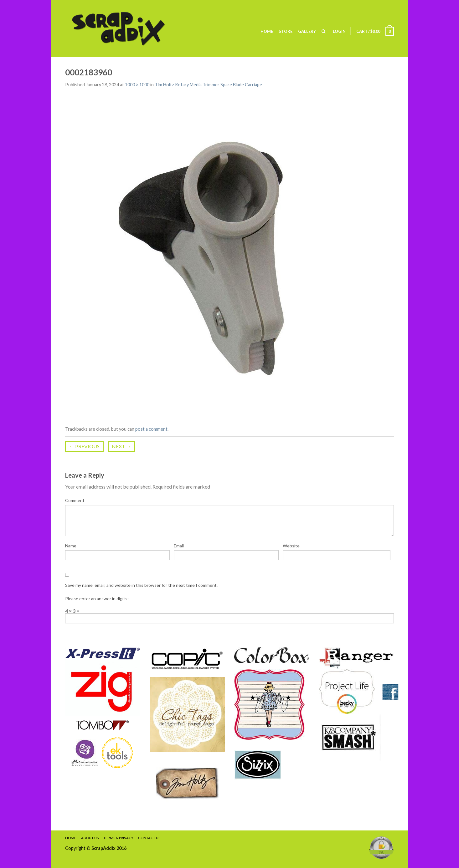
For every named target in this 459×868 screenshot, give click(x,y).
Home (267, 31)
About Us (90, 838)
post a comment (151, 429)
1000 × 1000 (137, 85)
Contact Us (149, 838)
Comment (75, 500)
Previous (84, 446)
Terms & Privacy (118, 838)
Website (291, 546)
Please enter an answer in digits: (97, 599)
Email (179, 546)
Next (121, 446)
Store (286, 31)
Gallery (307, 31)
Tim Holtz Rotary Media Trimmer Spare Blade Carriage (208, 85)
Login (339, 31)
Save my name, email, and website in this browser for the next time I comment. (141, 585)
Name (71, 546)
